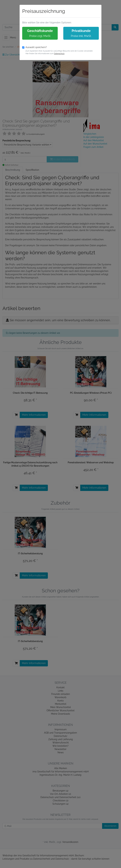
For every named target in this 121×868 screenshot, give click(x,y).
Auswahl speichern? (36, 47)
